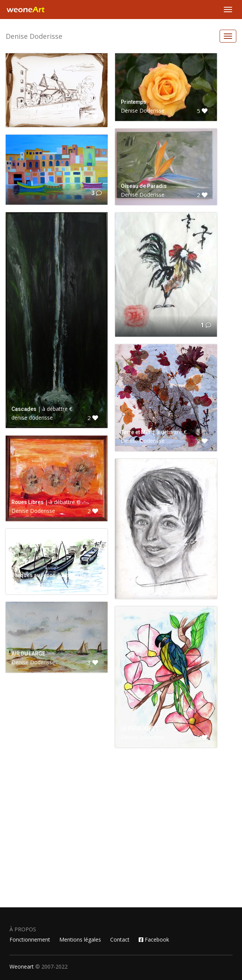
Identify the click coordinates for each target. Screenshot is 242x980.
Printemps (134, 102)
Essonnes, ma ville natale (42, 108)
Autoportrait (135, 580)
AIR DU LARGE (28, 654)
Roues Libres (28, 502)
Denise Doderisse (34, 36)
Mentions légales (80, 939)
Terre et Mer (136, 432)
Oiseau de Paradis (144, 186)
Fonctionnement (30, 939)
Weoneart (22, 966)
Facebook (154, 939)
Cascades (24, 409)
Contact (120, 939)
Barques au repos (33, 575)
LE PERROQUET (139, 729)
